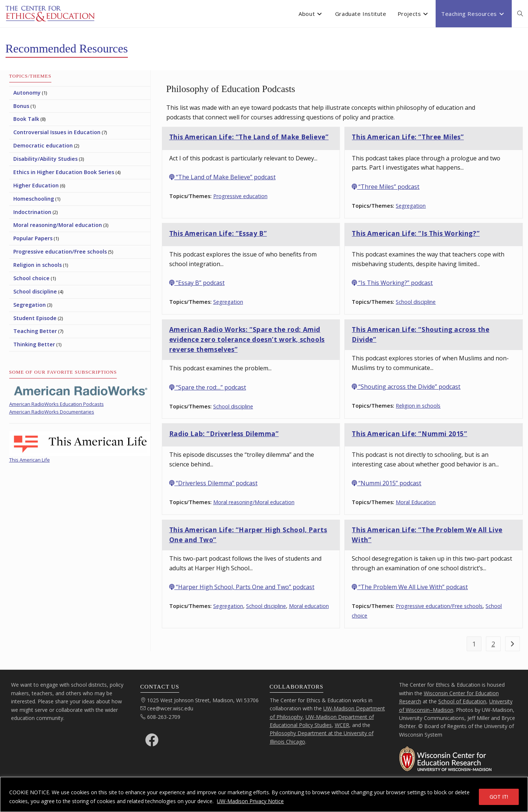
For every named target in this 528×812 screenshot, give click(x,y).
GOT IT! (499, 797)
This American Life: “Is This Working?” (416, 233)
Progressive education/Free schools (439, 606)
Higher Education (36, 185)
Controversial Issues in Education (57, 132)
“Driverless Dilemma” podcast (213, 483)
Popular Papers (33, 238)
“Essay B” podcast (197, 283)
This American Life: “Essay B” (218, 233)
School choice (31, 278)
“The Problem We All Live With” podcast (410, 587)
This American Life (30, 460)
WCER (342, 725)
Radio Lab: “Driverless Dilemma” (224, 434)
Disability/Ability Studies (45, 159)
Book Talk (26, 119)
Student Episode (35, 318)
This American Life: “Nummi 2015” (409, 434)
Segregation (411, 206)
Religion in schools (418, 406)
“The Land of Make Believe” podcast (222, 177)
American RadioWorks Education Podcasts (57, 404)
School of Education (462, 701)
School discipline (416, 302)
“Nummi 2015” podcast (386, 483)
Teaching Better (35, 331)
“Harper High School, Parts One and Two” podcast (242, 587)
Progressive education (240, 196)
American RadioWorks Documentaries (52, 412)
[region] (264, 794)
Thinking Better (34, 344)
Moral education (309, 606)
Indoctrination (32, 212)
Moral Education (416, 502)
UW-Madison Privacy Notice (250, 801)
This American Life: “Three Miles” (408, 137)
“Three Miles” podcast (386, 187)
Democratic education (43, 145)
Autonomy (27, 93)
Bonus (21, 106)
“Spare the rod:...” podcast (208, 387)
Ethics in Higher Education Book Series (64, 172)
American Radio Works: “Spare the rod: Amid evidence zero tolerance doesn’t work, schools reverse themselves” (247, 339)
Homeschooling (34, 199)
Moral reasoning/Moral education (254, 502)
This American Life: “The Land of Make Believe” (249, 137)
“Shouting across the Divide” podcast (406, 387)
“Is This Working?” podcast (392, 283)
